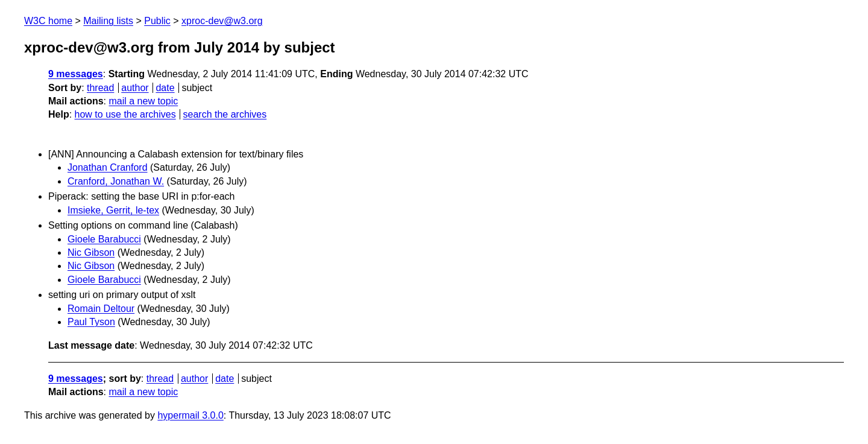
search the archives (225, 114)
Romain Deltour (101, 309)
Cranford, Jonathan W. (116, 181)
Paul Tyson (91, 322)
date (165, 88)
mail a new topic (143, 101)
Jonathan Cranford (108, 167)
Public (157, 21)
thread (100, 88)
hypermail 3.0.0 (190, 415)
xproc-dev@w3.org (222, 21)
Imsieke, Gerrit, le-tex (113, 210)
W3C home (48, 21)
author (135, 88)
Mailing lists (108, 21)
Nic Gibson (91, 252)
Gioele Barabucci (104, 239)
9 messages (76, 74)
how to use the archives (125, 114)
